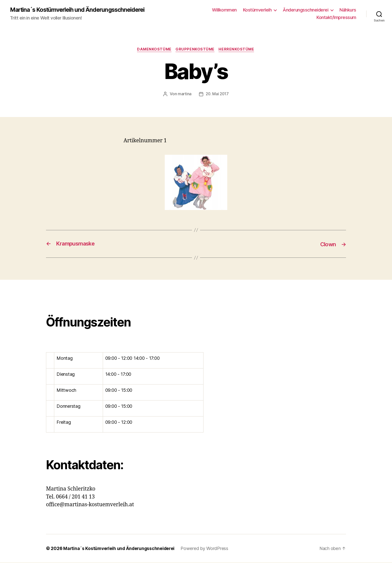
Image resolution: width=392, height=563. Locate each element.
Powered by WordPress (207, 549)
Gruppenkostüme (195, 50)
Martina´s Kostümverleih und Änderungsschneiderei (81, 10)
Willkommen (224, 10)
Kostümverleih (257, 10)
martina (184, 94)
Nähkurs (348, 10)
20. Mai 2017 (217, 94)
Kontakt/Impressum (336, 18)
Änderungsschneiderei (305, 10)
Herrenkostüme (238, 50)
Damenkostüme (154, 50)
